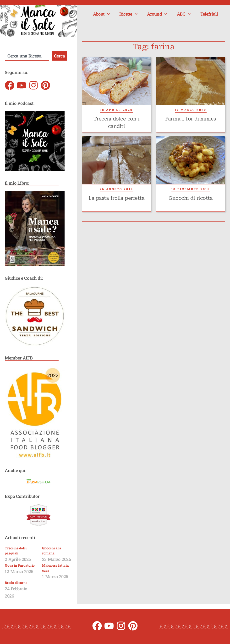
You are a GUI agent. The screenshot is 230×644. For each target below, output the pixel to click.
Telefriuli (209, 14)
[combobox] (27, 56)
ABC (184, 14)
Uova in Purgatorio (20, 565)
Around (157, 14)
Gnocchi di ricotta (191, 198)
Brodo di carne (16, 583)
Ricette (128, 14)
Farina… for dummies (191, 119)
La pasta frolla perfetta (116, 198)
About (101, 14)
